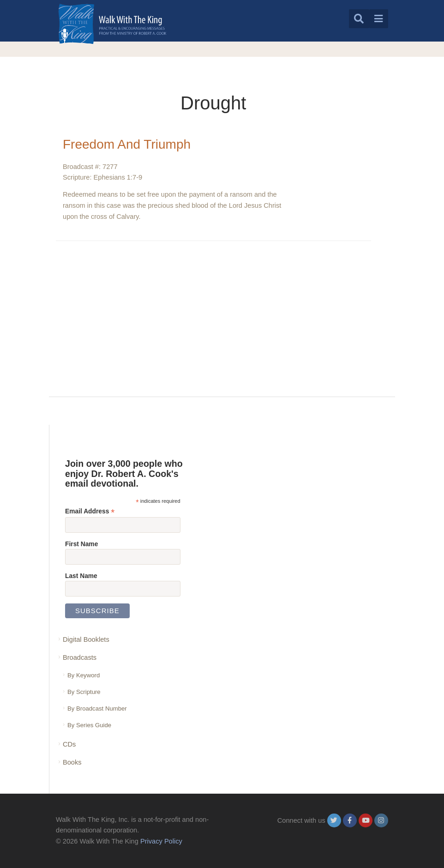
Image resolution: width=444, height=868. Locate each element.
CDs (69, 744)
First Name (81, 544)
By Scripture (84, 692)
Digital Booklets (86, 639)
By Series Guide (89, 725)
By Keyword (84, 675)
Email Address (90, 511)
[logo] (112, 24)
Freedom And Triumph (127, 144)
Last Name (81, 576)
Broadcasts (80, 657)
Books (72, 762)
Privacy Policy (161, 841)
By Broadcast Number (97, 708)
